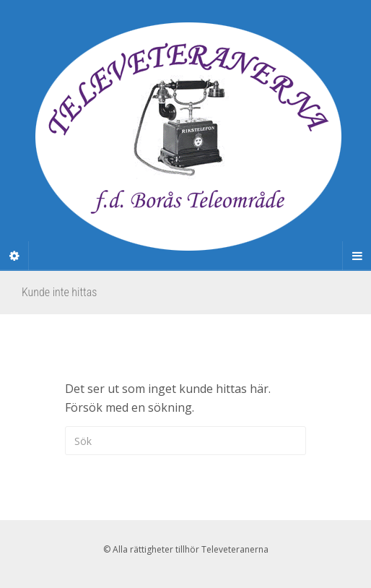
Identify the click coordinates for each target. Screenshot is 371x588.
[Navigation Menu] (357, 256)
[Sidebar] (14, 256)
